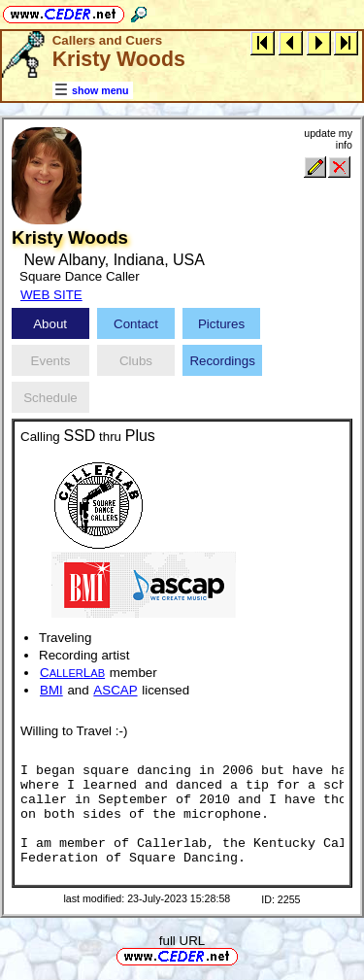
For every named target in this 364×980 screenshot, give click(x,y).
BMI (51, 690)
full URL (182, 941)
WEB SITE (51, 295)
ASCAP (115, 690)
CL (72, 673)
